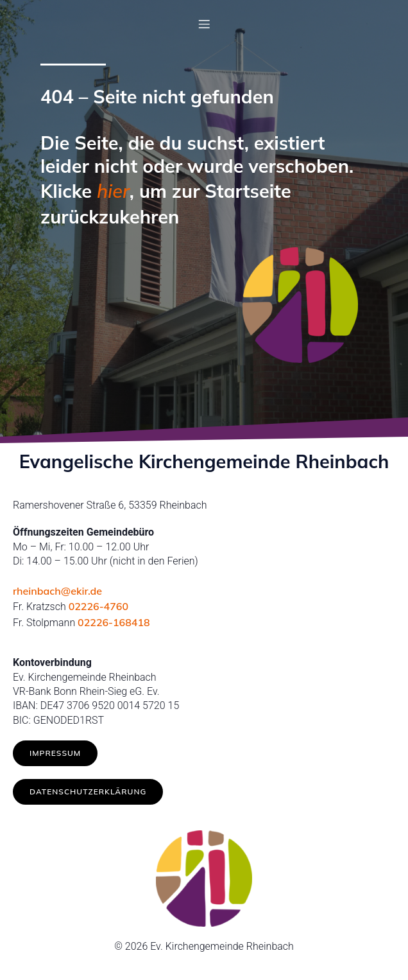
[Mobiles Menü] (204, 24)
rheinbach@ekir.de (57, 591)
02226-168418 (114, 622)
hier (113, 191)
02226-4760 (98, 606)
